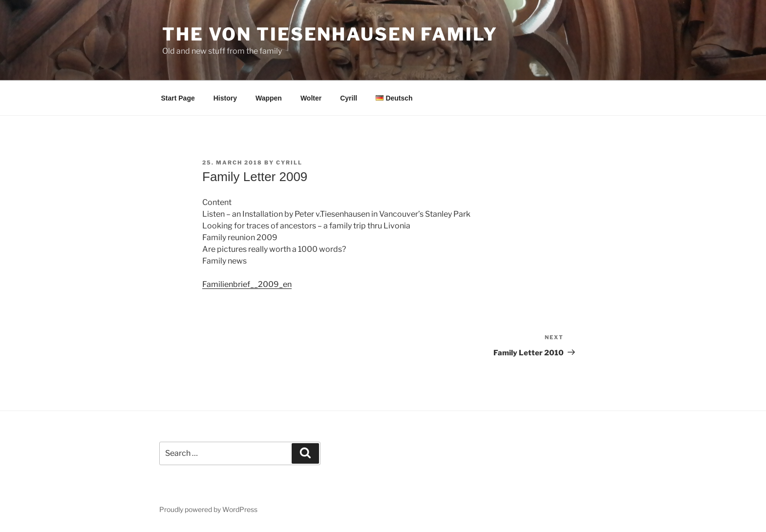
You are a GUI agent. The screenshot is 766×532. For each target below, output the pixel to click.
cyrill (289, 163)
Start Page (178, 98)
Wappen (269, 98)
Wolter (311, 98)
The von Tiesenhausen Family (330, 34)
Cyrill (349, 98)
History (225, 98)
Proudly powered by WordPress (208, 509)
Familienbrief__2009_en (247, 284)
